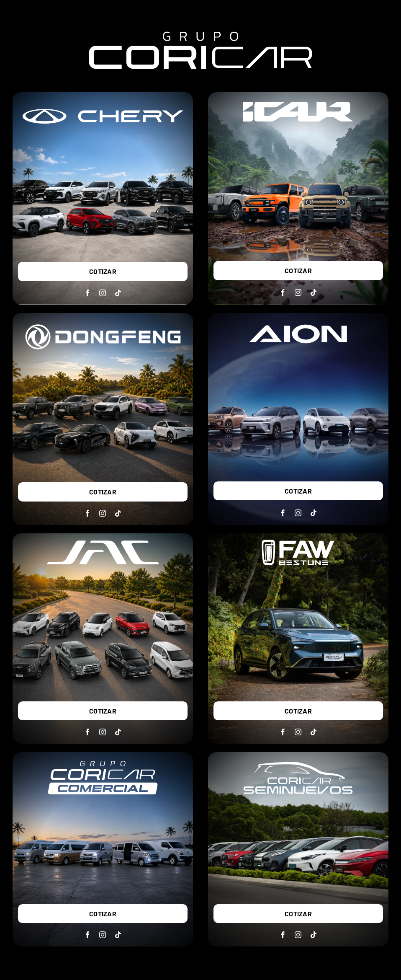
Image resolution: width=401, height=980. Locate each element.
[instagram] (103, 293)
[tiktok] (118, 293)
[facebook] (87, 293)
